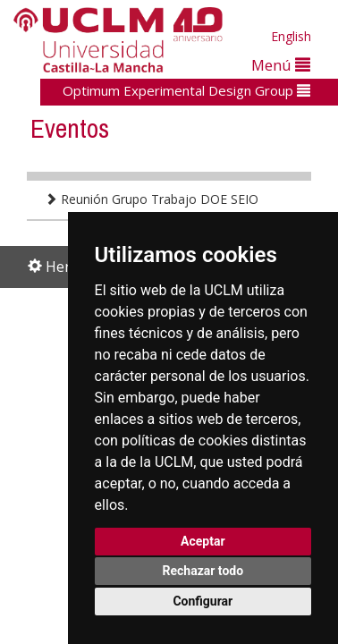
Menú (281, 65)
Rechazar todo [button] (203, 571)
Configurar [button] (203, 601)
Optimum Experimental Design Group (186, 90)
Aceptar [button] (203, 541)
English (291, 36)
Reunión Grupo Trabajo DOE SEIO (152, 199)
